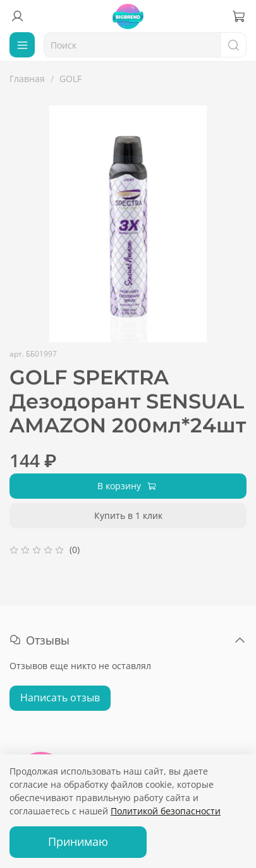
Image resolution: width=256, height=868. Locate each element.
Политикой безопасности (166, 811)
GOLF (70, 79)
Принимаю (78, 841)
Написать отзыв (60, 698)
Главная (27, 79)
